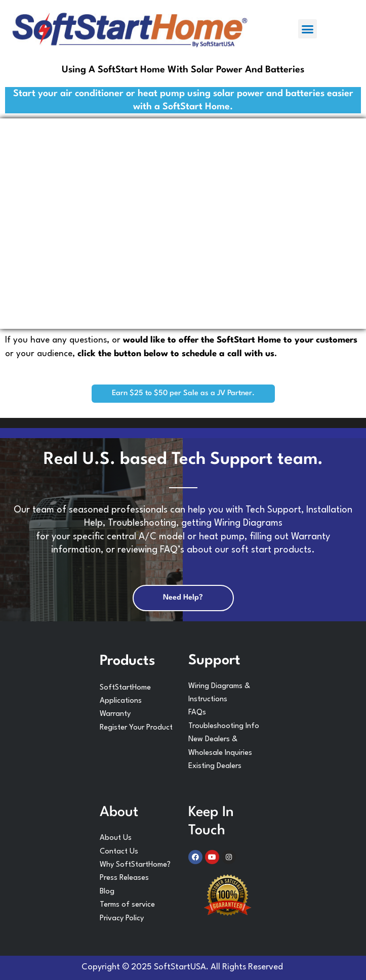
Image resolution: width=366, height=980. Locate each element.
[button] (308, 29)
